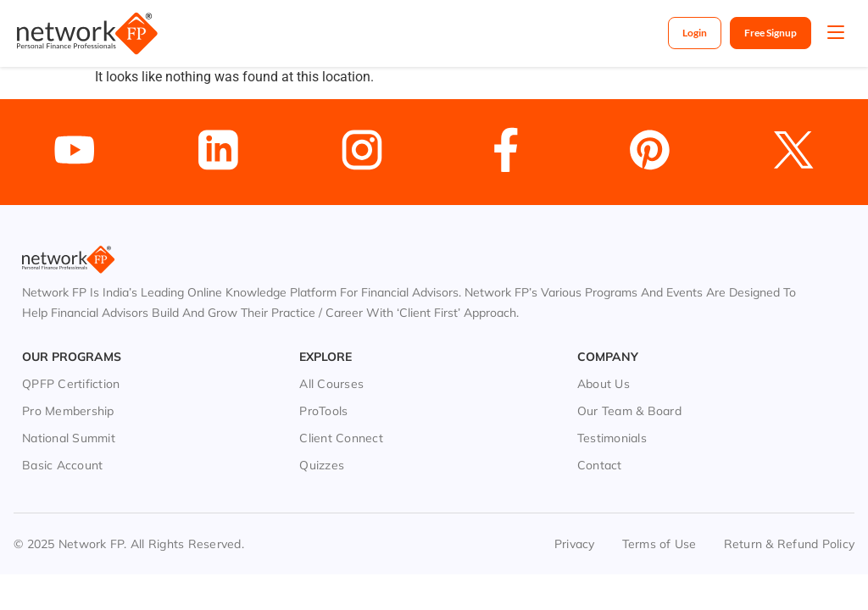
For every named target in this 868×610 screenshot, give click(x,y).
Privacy (575, 544)
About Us (604, 384)
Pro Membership (68, 411)
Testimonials (612, 438)
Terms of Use (659, 544)
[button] (836, 34)
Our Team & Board (629, 411)
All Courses (331, 384)
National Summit (69, 438)
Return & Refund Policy (790, 544)
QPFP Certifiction (71, 384)
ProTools (323, 411)
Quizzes (322, 465)
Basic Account (62, 465)
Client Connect (341, 438)
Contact (600, 465)
